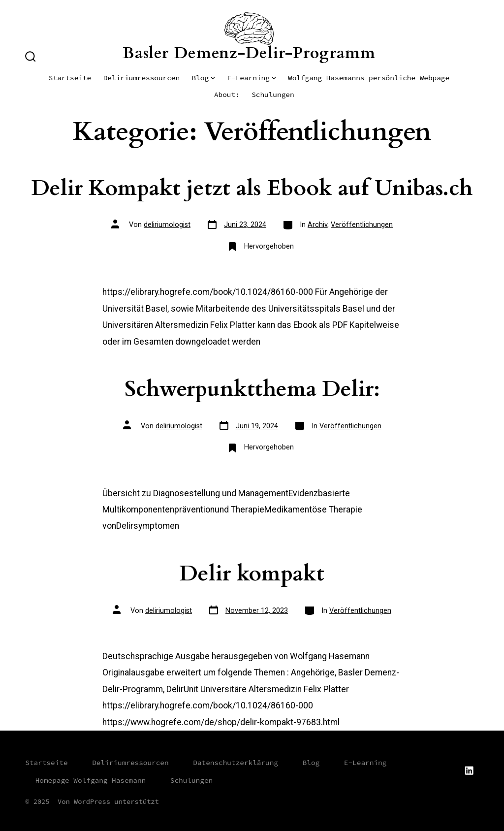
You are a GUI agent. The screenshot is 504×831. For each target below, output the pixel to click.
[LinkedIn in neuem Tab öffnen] (469, 770)
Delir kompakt (252, 574)
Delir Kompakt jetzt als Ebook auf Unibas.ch (252, 188)
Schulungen (273, 95)
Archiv (317, 225)
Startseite (70, 78)
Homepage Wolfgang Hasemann (91, 780)
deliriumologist (167, 225)
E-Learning (251, 78)
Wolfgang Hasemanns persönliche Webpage (369, 78)
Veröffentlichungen (362, 225)
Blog (204, 78)
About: (227, 95)
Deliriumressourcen (142, 78)
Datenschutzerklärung (236, 763)
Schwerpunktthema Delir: (252, 389)
